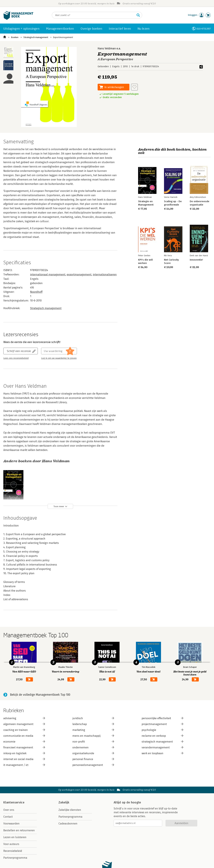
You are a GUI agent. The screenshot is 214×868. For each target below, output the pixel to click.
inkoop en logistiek (24, 753)
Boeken (15, 37)
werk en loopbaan (163, 753)
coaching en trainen (24, 730)
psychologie (163, 730)
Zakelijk (64, 802)
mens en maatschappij (93, 736)
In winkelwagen (114, 87)
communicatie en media (24, 736)
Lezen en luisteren (15, 837)
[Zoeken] (94, 15)
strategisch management (163, 742)
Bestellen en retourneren (19, 830)
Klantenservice (14, 802)
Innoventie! (196, 260)
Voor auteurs (11, 844)
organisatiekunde (93, 753)
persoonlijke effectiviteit (163, 718)
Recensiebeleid (13, 851)
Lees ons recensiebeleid (16, 358)
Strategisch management (36, 37)
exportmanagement (79, 275)
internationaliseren (105, 275)
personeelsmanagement (93, 765)
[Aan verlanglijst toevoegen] (134, 87)
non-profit (93, 742)
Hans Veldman (107, 48)
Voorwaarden (11, 824)
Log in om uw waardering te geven (59, 358)
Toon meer (59, 506)
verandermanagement (163, 747)
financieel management (24, 747)
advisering (24, 718)
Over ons (9, 810)
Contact (8, 817)
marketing (93, 730)
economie (24, 742)
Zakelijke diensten (70, 810)
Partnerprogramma (15, 858)
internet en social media (24, 759)
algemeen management (24, 724)
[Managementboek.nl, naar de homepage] (18, 19)
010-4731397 (204, 29)
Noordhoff (36, 292)
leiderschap (93, 724)
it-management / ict (24, 765)
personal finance (93, 759)
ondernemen (93, 747)
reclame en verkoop (163, 736)
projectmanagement (163, 724)
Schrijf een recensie (19, 351)
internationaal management (48, 275)
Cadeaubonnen (68, 824)
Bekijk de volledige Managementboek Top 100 (40, 695)
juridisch (93, 718)
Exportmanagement (63, 37)
